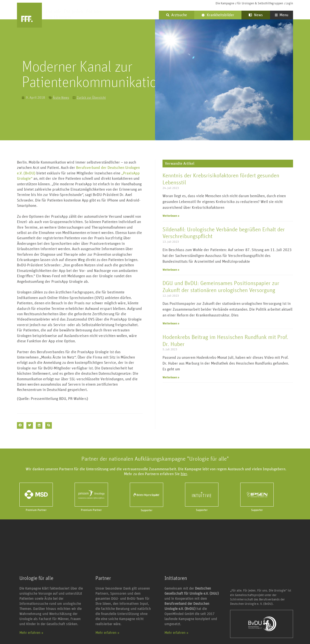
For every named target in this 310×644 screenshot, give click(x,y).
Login (289, 4)
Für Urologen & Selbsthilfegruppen (260, 4)
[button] (20, 425)
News (256, 15)
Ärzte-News (61, 98)
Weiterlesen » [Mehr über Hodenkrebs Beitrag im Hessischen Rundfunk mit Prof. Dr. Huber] (171, 377)
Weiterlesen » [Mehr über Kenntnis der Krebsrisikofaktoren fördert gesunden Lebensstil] (171, 216)
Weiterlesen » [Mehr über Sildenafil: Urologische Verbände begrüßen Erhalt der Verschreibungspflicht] (171, 270)
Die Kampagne (225, 4)
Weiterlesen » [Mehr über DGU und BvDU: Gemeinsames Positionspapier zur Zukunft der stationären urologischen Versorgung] (171, 323)
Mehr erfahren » (31, 633)
